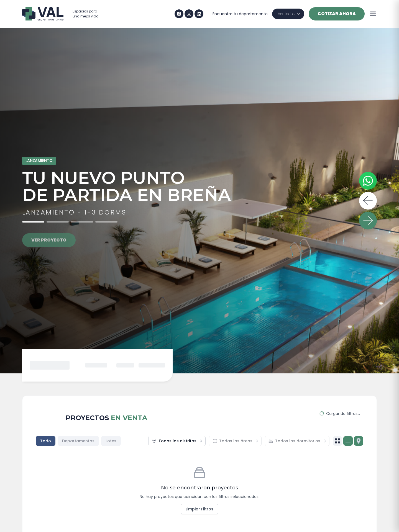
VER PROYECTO (49, 244)
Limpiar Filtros (199, 509)
